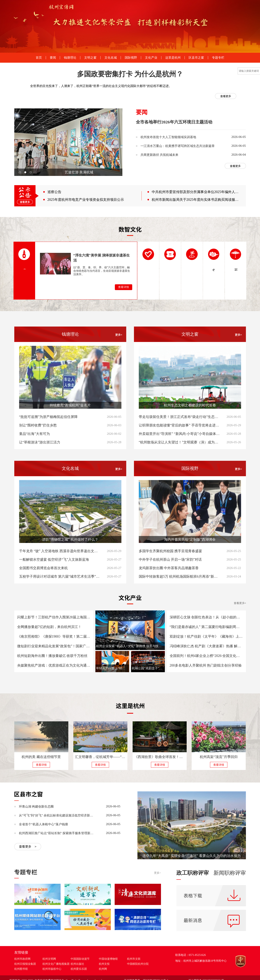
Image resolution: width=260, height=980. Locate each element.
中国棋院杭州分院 (138, 964)
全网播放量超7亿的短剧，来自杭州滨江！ (49, 627)
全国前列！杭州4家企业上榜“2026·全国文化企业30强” (206, 656)
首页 (39, 58)
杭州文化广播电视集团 (56, 964)
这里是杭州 (173, 58)
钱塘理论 (70, 58)
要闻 (53, 58)
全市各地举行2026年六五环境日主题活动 (174, 122)
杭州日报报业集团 (25, 964)
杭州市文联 (134, 959)
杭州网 (103, 969)
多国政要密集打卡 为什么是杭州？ (130, 74)
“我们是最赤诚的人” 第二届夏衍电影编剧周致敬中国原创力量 (206, 627)
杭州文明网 (49, 959)
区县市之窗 (196, 58)
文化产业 (151, 58)
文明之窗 (90, 58)
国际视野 (131, 58)
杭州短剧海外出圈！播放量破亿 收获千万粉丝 (52, 656)
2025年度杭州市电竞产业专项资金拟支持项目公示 (86, 200)
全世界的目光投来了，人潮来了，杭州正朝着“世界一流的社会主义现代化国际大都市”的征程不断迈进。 (101, 86)
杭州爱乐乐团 (79, 969)
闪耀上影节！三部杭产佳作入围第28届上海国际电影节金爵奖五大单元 (54, 617)
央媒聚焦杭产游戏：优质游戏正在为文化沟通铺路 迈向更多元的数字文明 (54, 665)
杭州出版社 (77, 964)
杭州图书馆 (21, 969)
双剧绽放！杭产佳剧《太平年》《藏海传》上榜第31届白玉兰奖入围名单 (206, 636)
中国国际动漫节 (80, 959)
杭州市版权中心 (52, 969)
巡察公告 (54, 192)
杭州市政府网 (22, 959)
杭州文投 (104, 964)
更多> (158, 873)
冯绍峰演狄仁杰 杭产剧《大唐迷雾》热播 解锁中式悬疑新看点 (206, 646)
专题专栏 (218, 58)
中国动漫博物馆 (108, 959)
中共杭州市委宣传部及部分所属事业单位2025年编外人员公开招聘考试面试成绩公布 (196, 192)
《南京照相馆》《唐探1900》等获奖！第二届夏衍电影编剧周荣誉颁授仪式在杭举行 (54, 636)
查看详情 (124, 287)
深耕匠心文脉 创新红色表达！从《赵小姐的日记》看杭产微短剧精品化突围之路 (206, 617)
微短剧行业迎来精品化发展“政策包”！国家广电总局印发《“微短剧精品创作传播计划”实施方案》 (54, 646)
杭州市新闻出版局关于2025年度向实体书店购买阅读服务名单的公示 (196, 200)
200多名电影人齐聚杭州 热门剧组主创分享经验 (206, 665)
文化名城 (111, 58)
